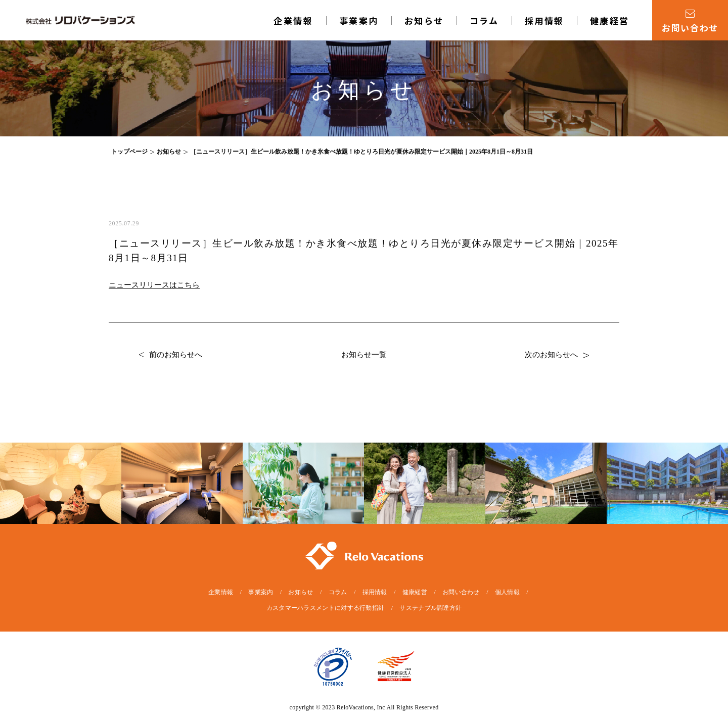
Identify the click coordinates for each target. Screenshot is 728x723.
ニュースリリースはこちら (154, 285)
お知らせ (424, 20)
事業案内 (359, 20)
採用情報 (544, 20)
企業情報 (293, 20)
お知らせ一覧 (364, 355)
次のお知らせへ (557, 355)
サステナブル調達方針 (430, 608)
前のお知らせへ (171, 355)
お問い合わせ (461, 592)
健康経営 (610, 20)
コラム (484, 20)
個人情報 (507, 592)
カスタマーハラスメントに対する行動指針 (326, 608)
